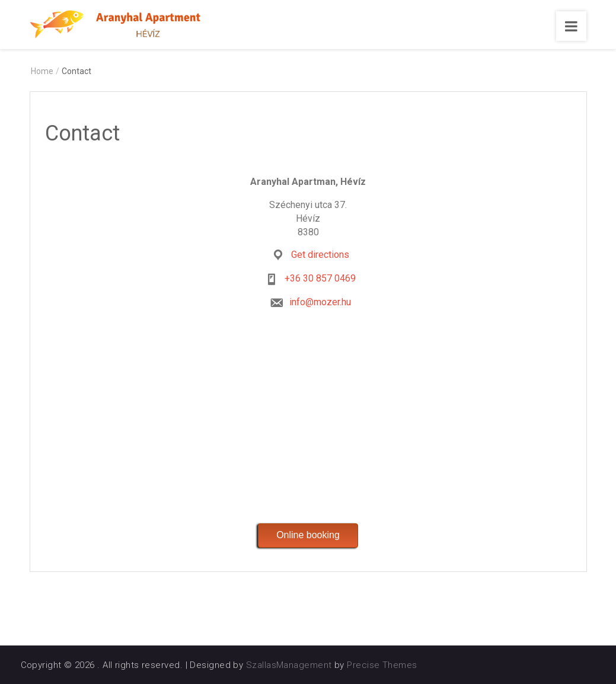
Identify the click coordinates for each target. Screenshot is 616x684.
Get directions (320, 255)
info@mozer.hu (320, 302)
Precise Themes (382, 665)
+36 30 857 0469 (320, 278)
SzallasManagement (289, 665)
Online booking (308, 535)
